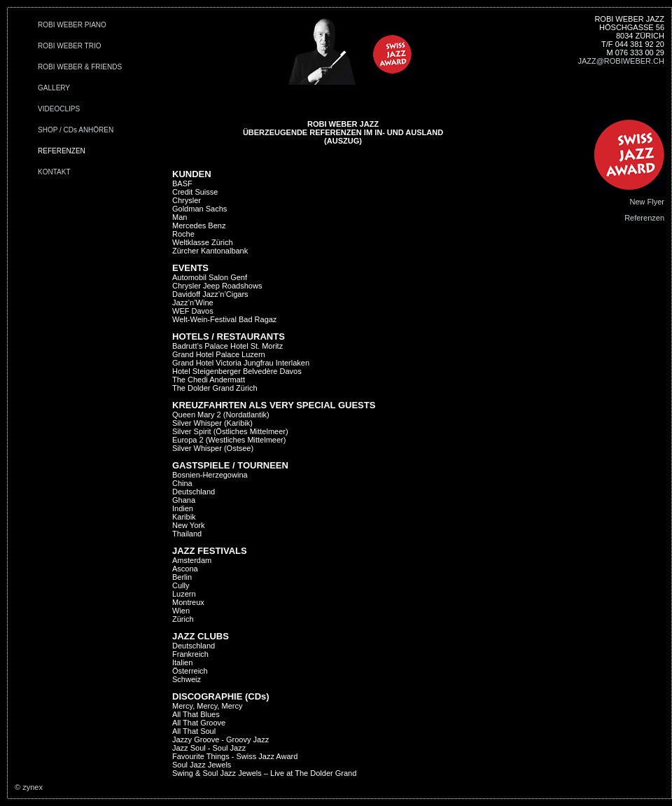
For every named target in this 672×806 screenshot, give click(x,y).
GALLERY (54, 88)
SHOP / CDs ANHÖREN (76, 130)
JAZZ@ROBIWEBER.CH (621, 61)
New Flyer (647, 202)
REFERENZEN (62, 151)
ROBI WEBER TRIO (69, 46)
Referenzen (644, 218)
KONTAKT (54, 172)
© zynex (29, 787)
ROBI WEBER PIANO (72, 25)
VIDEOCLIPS (59, 109)
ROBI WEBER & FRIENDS (80, 67)
